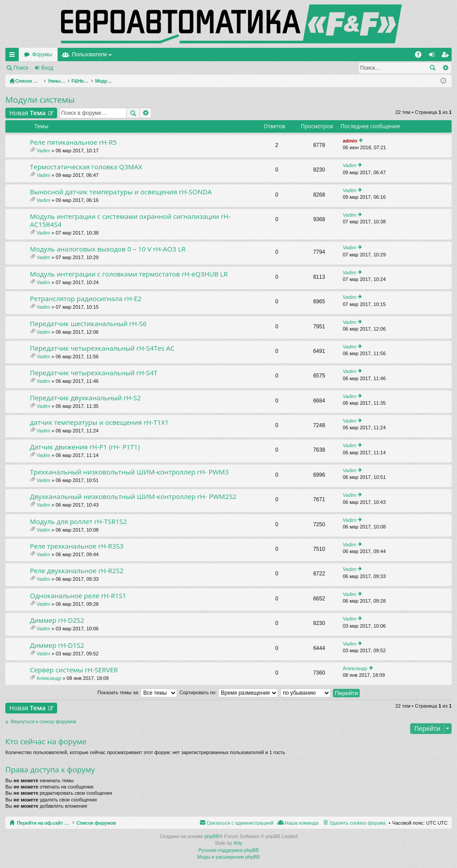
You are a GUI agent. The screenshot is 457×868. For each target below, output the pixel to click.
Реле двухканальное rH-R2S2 (77, 571)
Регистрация (82, 68)
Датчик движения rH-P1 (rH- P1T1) (85, 447)
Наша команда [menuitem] (301, 823)
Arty (238, 843)
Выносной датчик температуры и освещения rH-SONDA (121, 192)
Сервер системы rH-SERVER (74, 670)
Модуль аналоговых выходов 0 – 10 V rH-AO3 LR (108, 249)
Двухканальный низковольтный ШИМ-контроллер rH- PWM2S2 (133, 497)
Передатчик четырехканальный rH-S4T (94, 373)
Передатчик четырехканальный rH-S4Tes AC (102, 348)
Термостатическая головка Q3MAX (86, 167)
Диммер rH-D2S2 (57, 620)
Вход (47, 68)
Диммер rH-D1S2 (57, 645)
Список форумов (117, 823)
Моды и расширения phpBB (229, 857)
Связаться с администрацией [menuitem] (240, 823)
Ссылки (14, 56)
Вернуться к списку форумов (44, 721)
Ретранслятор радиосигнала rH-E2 (86, 299)
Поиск (21, 68)
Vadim (43, 151)
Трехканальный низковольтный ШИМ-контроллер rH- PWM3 (129, 472)
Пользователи (175, 55)
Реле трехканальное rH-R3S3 (77, 546)
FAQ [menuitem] (421, 56)
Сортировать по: (229, 692)
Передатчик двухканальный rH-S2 (85, 398)
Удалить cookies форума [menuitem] (357, 823)
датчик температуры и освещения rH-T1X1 (99, 422)
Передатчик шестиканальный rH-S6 (88, 324)
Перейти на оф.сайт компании (62, 55)
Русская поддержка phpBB (228, 850)
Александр (49, 678)
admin (350, 141)
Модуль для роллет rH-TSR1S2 (78, 522)
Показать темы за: (137, 692)
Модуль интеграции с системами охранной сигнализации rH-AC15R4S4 (130, 220)
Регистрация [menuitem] (447, 56)
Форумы (128, 55)
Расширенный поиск (445, 68)
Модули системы (40, 100)
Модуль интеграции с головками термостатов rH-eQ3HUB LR (129, 274)
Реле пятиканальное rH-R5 (73, 142)
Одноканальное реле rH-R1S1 (78, 596)
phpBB (212, 836)
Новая (27, 113)
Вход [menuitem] (434, 56)
